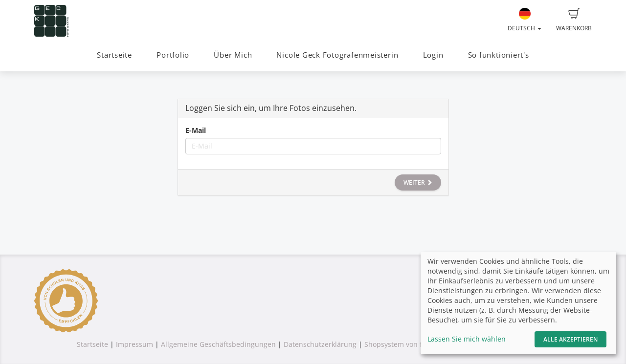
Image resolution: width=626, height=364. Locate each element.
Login (433, 55)
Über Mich (233, 55)
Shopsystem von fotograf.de (410, 344)
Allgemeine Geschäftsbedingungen (218, 344)
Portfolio (173, 55)
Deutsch (525, 20)
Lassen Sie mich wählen (467, 339)
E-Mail (196, 130)
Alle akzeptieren (570, 339)
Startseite (114, 55)
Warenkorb (574, 20)
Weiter (418, 182)
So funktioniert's (499, 55)
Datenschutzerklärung (320, 344)
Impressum (134, 344)
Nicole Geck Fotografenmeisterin (337, 55)
